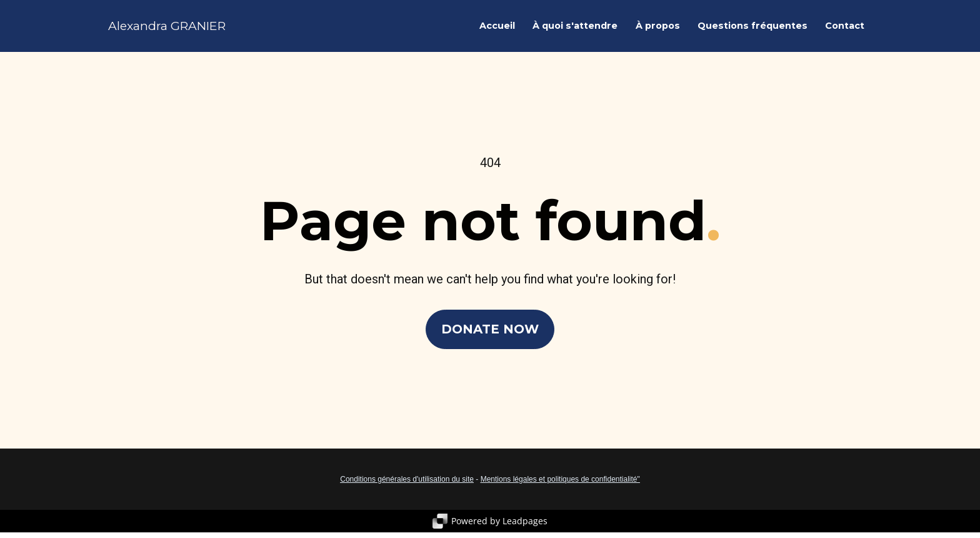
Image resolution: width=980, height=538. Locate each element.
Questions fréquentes (752, 31)
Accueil (497, 31)
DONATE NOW (490, 337)
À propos (658, 31)
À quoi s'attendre (575, 31)
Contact (845, 31)
